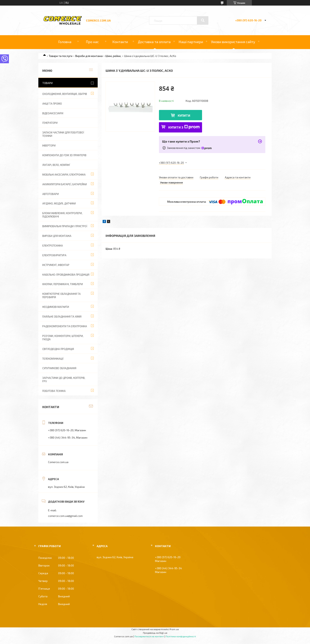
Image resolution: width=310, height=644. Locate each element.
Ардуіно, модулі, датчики (59, 203)
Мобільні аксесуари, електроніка (64, 175)
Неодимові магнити (56, 307)
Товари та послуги (60, 56)
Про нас (92, 42)
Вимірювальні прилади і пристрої (65, 226)
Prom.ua (174, 629)
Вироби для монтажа (89, 56)
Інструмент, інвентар (56, 265)
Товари (47, 83)
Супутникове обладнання (59, 368)
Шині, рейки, (113, 56)
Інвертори (49, 146)
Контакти (120, 42)
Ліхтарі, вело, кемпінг (56, 165)
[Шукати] (203, 20)
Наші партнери (191, 42)
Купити (184, 115)
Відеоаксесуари (53, 113)
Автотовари (51, 194)
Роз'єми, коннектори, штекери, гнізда (63, 338)
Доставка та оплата (154, 42)
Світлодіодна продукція (58, 349)
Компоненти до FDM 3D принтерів (64, 155)
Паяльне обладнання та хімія (62, 317)
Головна (65, 42)
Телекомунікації (53, 359)
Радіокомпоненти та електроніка (65, 326)
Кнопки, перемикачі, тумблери (63, 284)
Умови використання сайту (233, 42)
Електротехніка (53, 246)
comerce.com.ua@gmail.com (65, 516)
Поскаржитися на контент (149, 636)
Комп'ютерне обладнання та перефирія (61, 296)
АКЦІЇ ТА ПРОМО (52, 104)
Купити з (184, 127)
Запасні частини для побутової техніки (63, 134)
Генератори (50, 123)
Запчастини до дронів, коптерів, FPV (64, 380)
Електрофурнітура (54, 255)
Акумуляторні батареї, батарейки (65, 184)
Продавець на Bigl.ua (155, 633)
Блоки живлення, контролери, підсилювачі (62, 215)
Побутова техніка (54, 391)
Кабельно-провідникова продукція (66, 275)
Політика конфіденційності (181, 636)
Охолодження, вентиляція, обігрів (65, 94)
